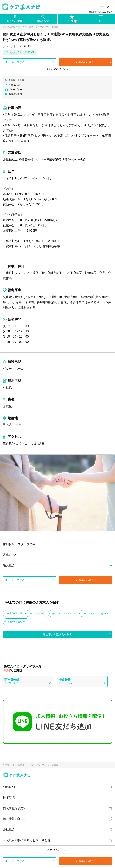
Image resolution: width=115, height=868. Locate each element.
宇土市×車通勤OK (16, 622)
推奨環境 (9, 798)
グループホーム (13, 369)
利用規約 (9, 787)
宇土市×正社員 (15, 613)
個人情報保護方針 (15, 808)
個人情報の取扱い (15, 819)
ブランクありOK (13, 52)
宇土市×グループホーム (64, 613)
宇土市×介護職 (37, 613)
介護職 (7, 406)
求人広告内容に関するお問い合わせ (27, 840)
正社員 (7, 387)
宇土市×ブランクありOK (96, 613)
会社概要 (9, 829)
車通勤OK (30, 52)
